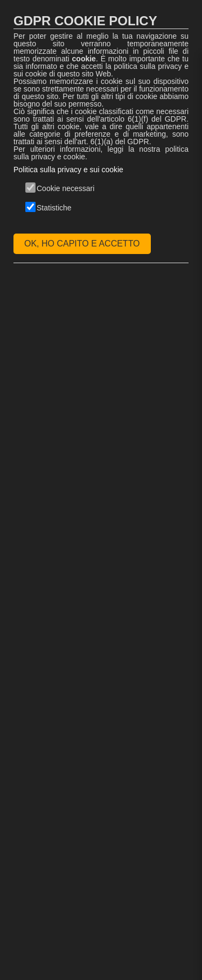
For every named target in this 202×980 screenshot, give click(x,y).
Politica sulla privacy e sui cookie (68, 170)
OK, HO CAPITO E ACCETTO (82, 244)
